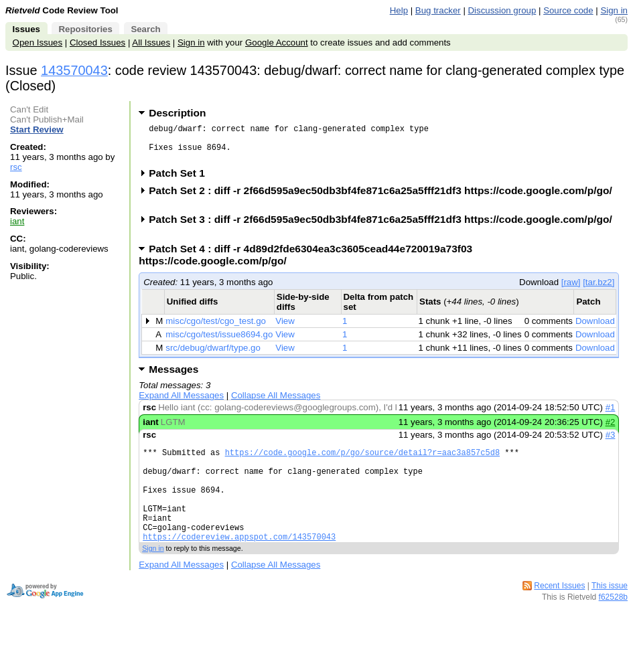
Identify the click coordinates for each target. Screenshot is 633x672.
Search (145, 29)
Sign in (614, 10)
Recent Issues (559, 614)
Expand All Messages (181, 403)
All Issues (151, 43)
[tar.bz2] (599, 290)
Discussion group (502, 10)
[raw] (571, 290)
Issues (26, 29)
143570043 (74, 70)
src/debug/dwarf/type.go (213, 356)
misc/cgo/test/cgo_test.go (216, 329)
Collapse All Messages (276, 403)
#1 (611, 415)
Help (399, 10)
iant (17, 221)
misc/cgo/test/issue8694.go (219, 342)
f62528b (613, 625)
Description (177, 113)
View (285, 329)
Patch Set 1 (181, 181)
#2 (611, 430)
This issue (610, 614)
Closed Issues (97, 43)
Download (595, 329)
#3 (611, 443)
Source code (568, 10)
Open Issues (38, 43)
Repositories (85, 29)
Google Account (277, 43)
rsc (16, 167)
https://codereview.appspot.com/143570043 (239, 565)
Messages (173, 377)
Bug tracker (438, 10)
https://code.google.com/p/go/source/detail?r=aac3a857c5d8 (362, 462)
